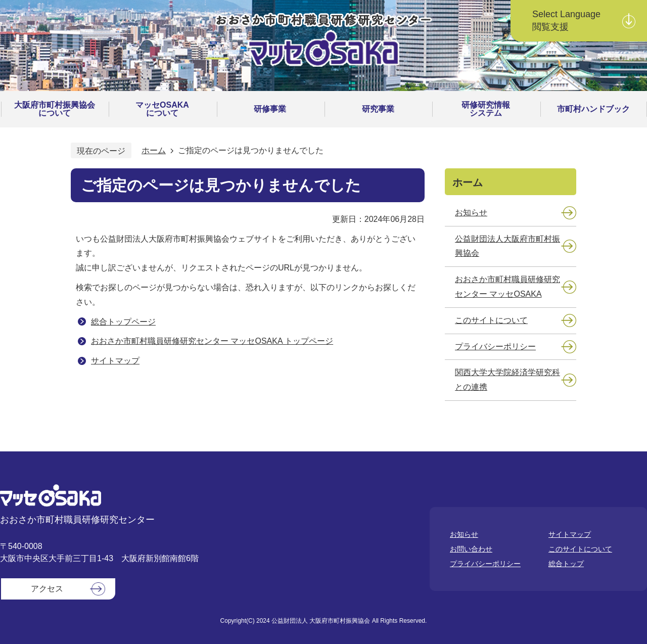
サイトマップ (115, 361)
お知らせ (471, 213)
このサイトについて (491, 320)
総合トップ (566, 564)
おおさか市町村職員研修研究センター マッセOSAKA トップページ (212, 341)
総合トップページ (123, 322)
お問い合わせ (471, 549)
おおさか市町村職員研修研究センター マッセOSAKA (507, 287)
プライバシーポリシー (495, 347)
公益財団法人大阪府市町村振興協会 (507, 246)
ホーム (154, 150)
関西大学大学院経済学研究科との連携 (507, 380)
